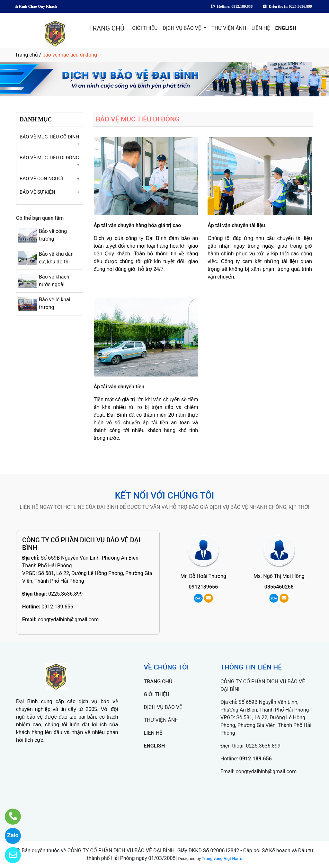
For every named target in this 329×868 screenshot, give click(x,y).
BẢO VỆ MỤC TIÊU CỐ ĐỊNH (49, 137)
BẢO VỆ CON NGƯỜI (41, 179)
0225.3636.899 (65, 594)
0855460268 (279, 587)
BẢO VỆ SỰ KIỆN (37, 192)
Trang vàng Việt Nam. (222, 859)
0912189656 (203, 587)
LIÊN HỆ (261, 28)
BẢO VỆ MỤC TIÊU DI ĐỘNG (49, 158)
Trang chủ (27, 55)
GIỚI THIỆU (145, 28)
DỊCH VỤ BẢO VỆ (182, 28)
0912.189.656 (57, 607)
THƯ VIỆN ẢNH (229, 28)
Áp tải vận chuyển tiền (119, 387)
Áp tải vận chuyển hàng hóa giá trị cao (138, 225)
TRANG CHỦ (107, 28)
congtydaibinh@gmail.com (68, 620)
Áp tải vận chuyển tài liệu (236, 225)
